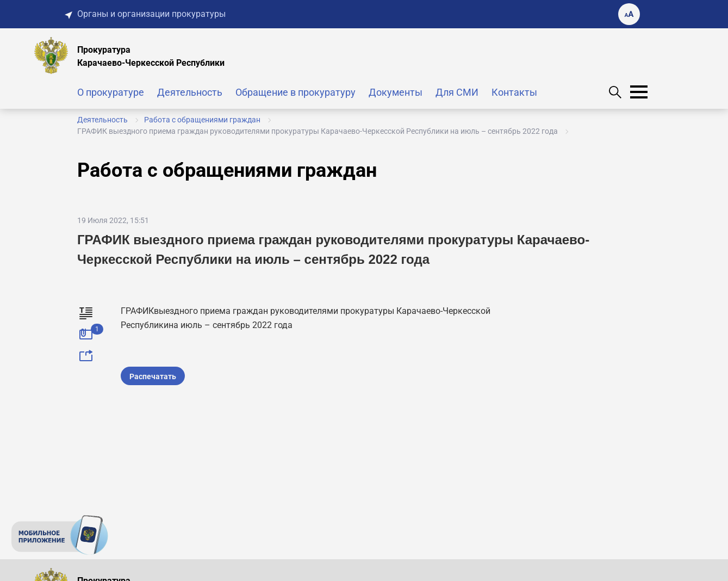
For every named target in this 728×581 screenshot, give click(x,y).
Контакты (514, 92)
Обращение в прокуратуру (295, 92)
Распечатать (153, 376)
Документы (396, 92)
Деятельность (190, 92)
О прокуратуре (111, 92)
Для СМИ (457, 92)
